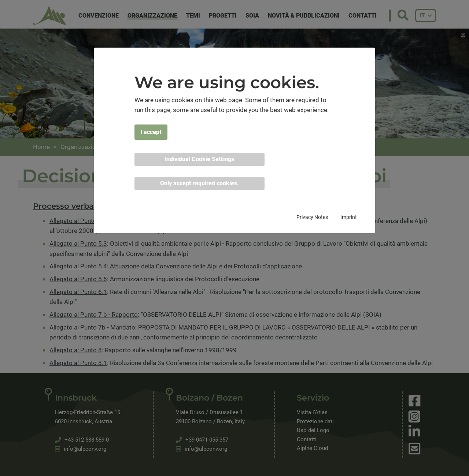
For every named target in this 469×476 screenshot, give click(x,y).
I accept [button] (151, 132)
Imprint (349, 217)
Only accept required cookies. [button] (200, 183)
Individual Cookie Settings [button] (199, 159)
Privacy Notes (312, 217)
